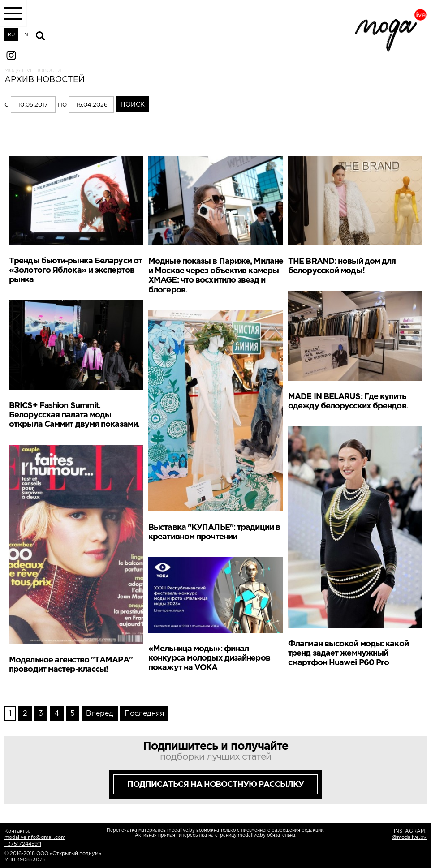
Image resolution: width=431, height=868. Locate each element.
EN (25, 34)
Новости (48, 70)
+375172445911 (23, 844)
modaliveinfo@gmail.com (35, 837)
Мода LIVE (19, 70)
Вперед (100, 713)
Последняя (144, 713)
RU (11, 34)
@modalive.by (409, 837)
